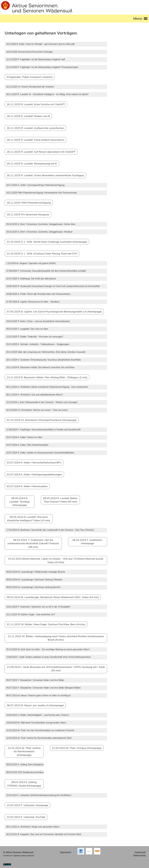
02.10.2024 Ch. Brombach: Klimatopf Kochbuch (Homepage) (42, 420)
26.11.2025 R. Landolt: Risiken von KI (28, 116)
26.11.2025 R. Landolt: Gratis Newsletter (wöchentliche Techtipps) (45, 175)
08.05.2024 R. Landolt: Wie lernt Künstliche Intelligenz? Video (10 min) (29, 519)
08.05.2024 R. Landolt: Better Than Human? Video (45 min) (60, 500)
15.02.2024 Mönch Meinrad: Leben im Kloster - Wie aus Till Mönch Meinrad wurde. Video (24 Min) (56, 560)
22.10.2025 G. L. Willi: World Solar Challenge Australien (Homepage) (47, 242)
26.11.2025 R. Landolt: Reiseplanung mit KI (32, 164)
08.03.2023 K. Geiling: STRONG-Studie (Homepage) (24, 784)
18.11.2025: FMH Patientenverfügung (29, 203)
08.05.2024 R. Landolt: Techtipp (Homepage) (20, 502)
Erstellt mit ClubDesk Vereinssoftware (19, 856)
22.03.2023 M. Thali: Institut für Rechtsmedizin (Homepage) (24, 751)
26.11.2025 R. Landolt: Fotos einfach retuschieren (36, 140)
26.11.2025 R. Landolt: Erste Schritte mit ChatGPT (36, 104)
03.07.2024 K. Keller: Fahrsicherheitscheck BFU (34, 462)
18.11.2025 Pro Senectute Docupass (28, 214)
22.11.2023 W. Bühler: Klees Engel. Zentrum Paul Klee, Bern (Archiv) (46, 624)
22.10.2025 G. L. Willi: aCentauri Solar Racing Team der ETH (42, 253)
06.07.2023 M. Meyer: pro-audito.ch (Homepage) (35, 705)
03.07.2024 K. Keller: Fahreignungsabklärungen (34, 474)
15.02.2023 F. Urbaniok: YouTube (26, 817)
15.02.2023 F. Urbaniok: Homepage (28, 805)
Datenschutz (139, 855)
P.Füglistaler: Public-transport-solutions (30, 77)
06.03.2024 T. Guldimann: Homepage (87, 542)
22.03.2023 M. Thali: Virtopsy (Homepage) (77, 748)
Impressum (140, 852)
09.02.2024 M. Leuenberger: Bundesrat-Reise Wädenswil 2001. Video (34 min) (53, 597)
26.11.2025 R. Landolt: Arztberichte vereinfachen (35, 128)
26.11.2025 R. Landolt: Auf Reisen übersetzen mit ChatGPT (41, 152)
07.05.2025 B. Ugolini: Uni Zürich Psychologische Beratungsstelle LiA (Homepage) (54, 312)
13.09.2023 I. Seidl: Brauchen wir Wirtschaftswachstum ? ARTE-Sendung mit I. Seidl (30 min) (56, 669)
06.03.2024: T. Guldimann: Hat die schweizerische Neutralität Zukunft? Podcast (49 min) (33, 543)
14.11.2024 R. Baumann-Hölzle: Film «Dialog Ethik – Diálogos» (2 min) (47, 377)
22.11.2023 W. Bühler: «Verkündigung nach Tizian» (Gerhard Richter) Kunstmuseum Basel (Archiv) (56, 638)
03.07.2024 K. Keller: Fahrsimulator (27, 486)
